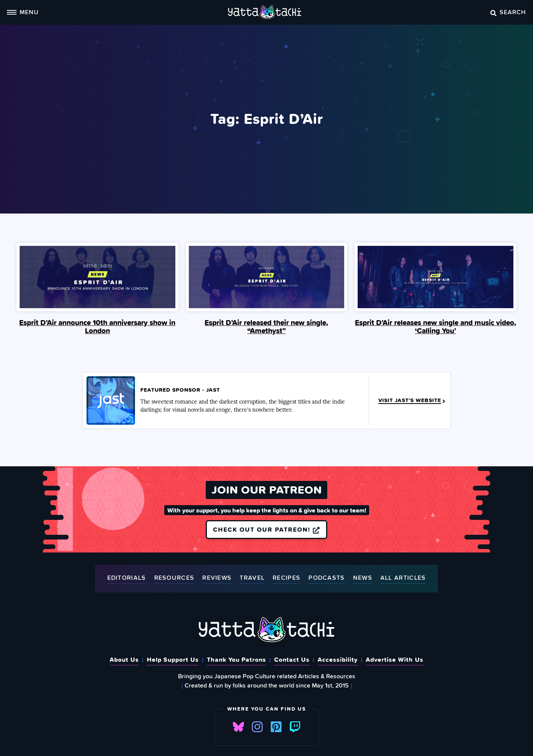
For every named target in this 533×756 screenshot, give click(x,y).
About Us (124, 659)
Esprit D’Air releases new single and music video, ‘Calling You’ (436, 327)
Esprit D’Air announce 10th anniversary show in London (97, 327)
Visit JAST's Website (412, 401)
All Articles (403, 578)
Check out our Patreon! (266, 529)
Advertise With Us (395, 659)
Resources (174, 578)
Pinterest (276, 727)
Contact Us (292, 659)
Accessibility (338, 659)
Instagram (257, 727)
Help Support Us (173, 659)
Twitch (295, 727)
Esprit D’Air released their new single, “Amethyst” (266, 327)
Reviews (217, 578)
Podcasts (326, 578)
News (363, 578)
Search (508, 12)
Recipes (286, 578)
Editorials (127, 578)
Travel (252, 578)
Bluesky (238, 727)
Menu (23, 12)
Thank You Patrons (237, 659)
